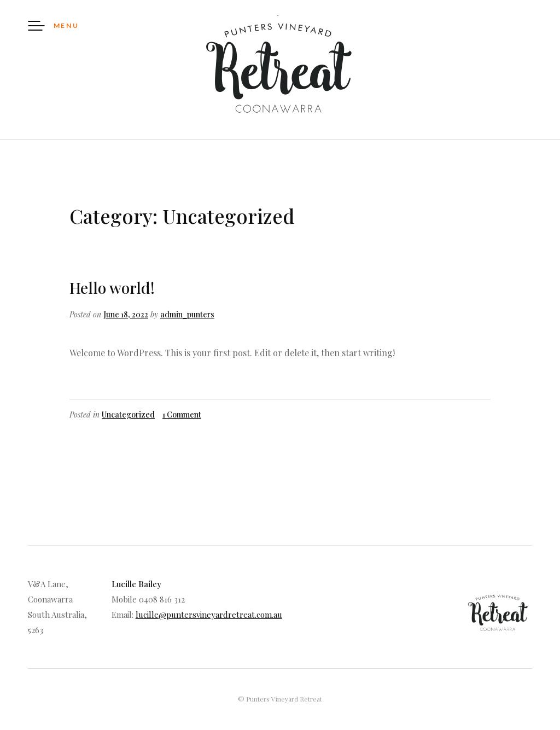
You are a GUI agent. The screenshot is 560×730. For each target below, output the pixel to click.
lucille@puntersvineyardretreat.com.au (209, 615)
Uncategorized (128, 415)
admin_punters (187, 314)
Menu (66, 25)
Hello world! (112, 288)
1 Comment (182, 415)
